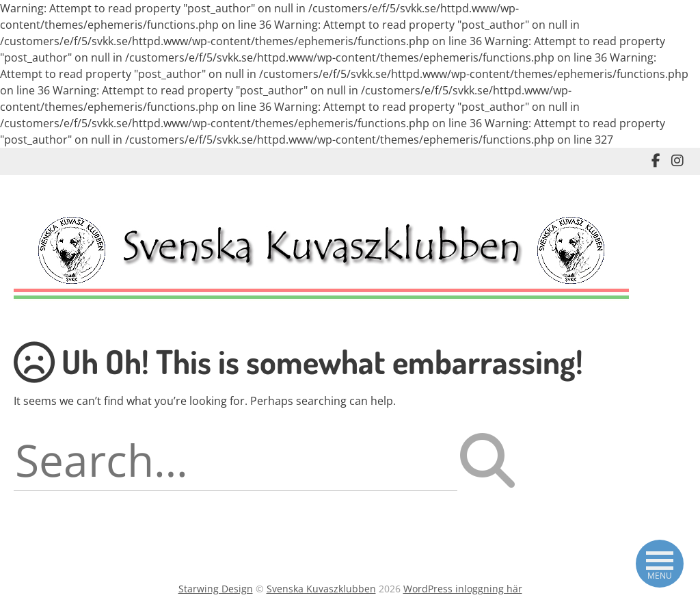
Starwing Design (216, 589)
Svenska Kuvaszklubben (321, 589)
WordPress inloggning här (463, 589)
